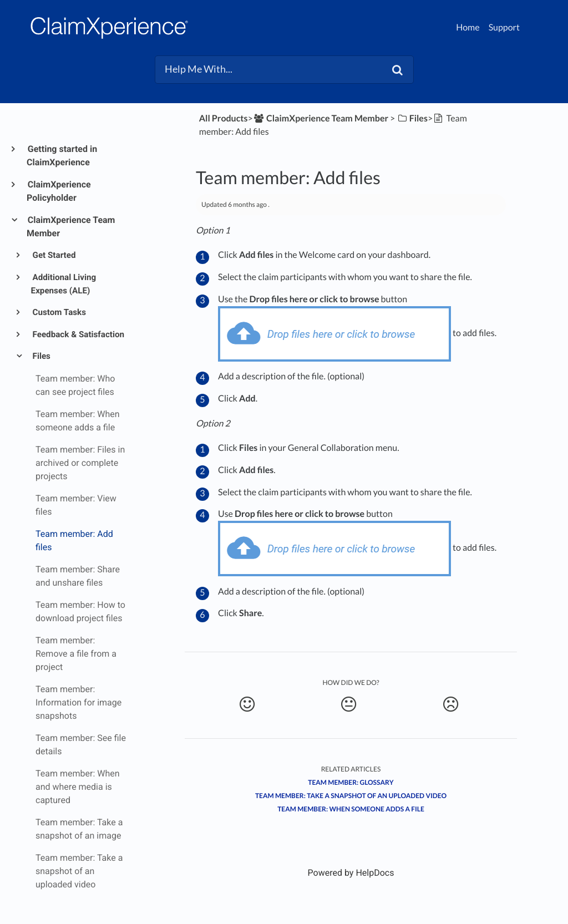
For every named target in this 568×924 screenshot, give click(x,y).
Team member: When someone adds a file (351, 809)
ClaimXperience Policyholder (59, 191)
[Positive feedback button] (247, 704)
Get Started (54, 255)
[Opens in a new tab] (351, 873)
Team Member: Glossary (351, 782)
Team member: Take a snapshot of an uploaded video (351, 796)
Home (468, 27)
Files (41, 356)
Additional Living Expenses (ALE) (64, 284)
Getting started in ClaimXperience (62, 156)
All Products (224, 118)
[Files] (412, 118)
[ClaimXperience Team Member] (321, 118)
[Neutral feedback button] (348, 704)
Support (504, 27)
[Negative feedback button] (450, 704)
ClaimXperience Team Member (71, 227)
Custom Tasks (59, 312)
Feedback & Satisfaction (78, 334)
